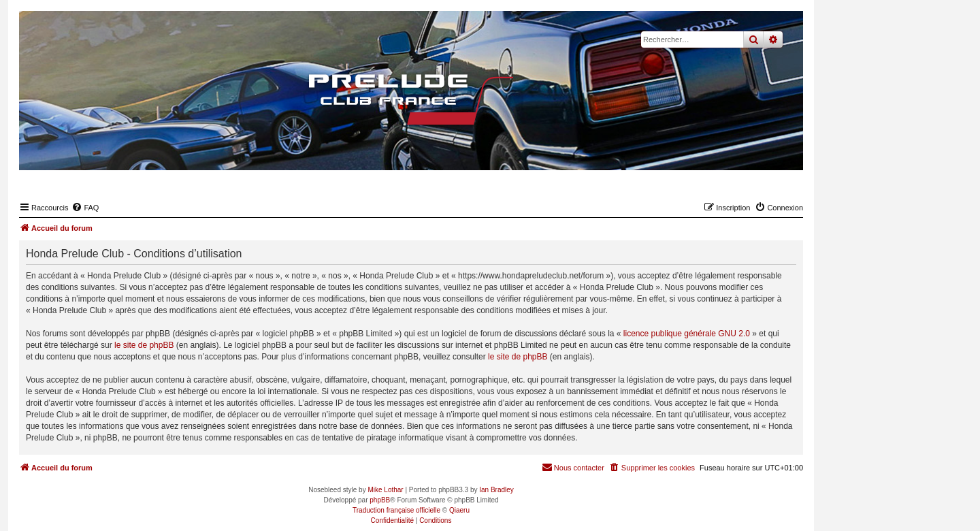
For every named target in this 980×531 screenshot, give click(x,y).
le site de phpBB (144, 345)
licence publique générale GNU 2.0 (687, 334)
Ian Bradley (496, 490)
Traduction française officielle (396, 510)
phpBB (380, 500)
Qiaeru (459, 510)
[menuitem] (85, 208)
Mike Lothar (385, 490)
